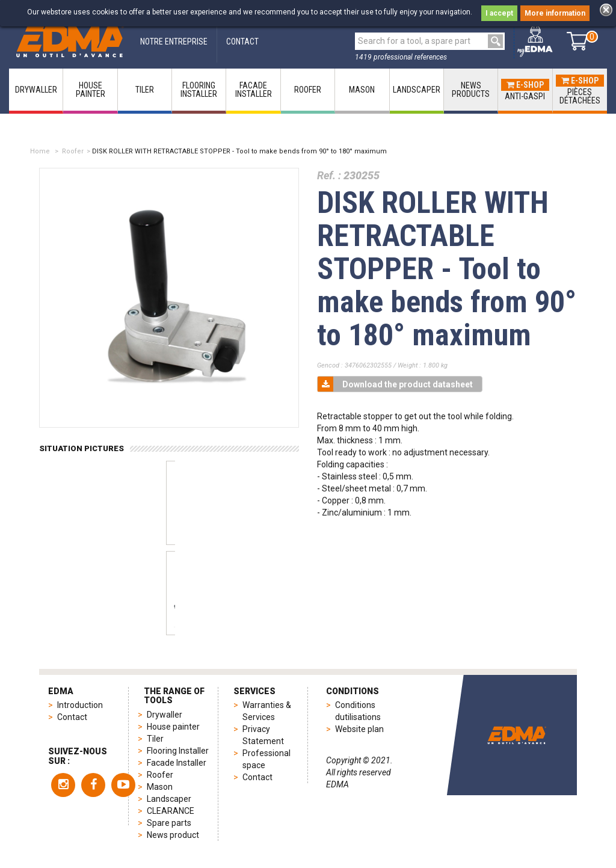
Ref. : (329, 175)
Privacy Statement (263, 735)
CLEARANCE (171, 811)
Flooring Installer (178, 751)
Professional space (266, 759)
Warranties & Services (267, 711)
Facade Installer (177, 763)
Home (40, 151)
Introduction (80, 705)
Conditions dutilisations (358, 711)
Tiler (155, 739)
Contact (72, 717)
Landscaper (169, 799)
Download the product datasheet (395, 384)
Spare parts (169, 823)
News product (173, 835)
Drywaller (165, 715)
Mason (160, 787)
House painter (173, 727)
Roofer (73, 151)
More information (555, 13)
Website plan (359, 729)
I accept (499, 13)
